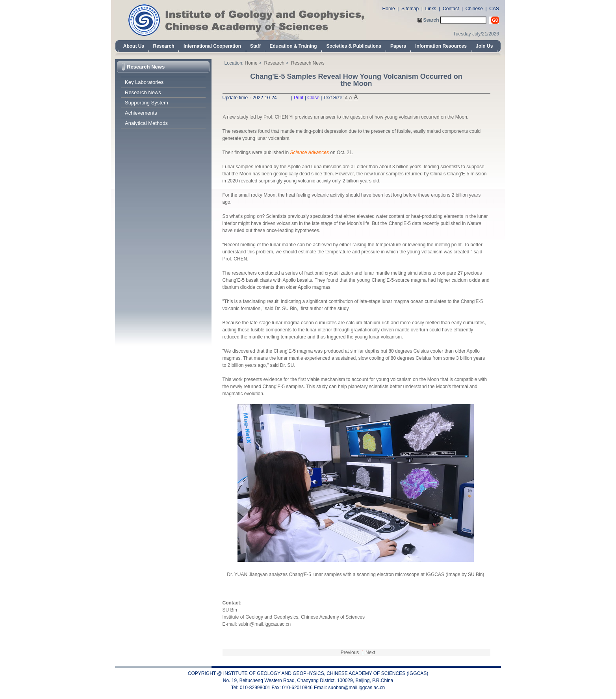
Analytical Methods (146, 123)
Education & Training (293, 46)
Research (163, 46)
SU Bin (230, 610)
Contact (451, 9)
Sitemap (410, 9)
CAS (494, 9)
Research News (146, 67)
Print (299, 98)
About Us (134, 46)
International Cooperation (212, 46)
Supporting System (147, 103)
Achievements (141, 113)
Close (313, 98)
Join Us (484, 46)
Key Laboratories (144, 82)
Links (431, 9)
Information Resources (441, 46)
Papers (398, 46)
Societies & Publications (354, 46)
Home (389, 9)
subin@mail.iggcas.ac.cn (264, 624)
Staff (255, 46)
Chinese (474, 9)
